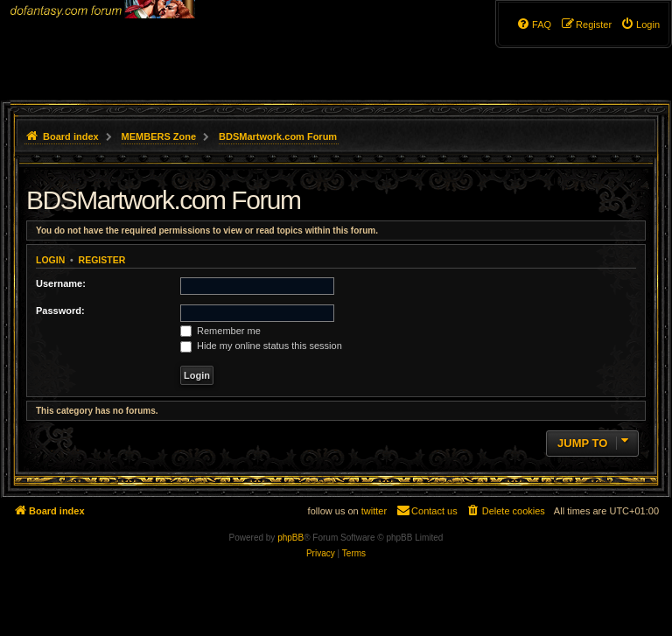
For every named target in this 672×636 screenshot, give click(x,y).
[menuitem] (640, 24)
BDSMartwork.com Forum (164, 200)
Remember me (220, 331)
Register (102, 260)
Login (50, 260)
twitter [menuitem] (374, 511)
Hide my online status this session (261, 346)
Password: (60, 311)
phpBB (290, 538)
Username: (61, 283)
